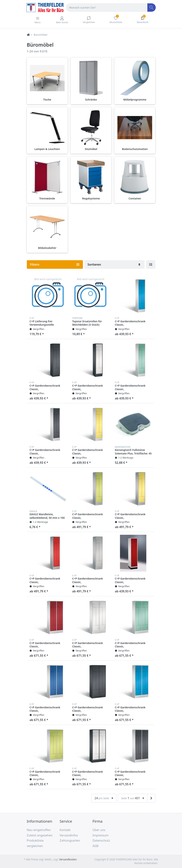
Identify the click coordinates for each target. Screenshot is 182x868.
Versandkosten (68, 859)
